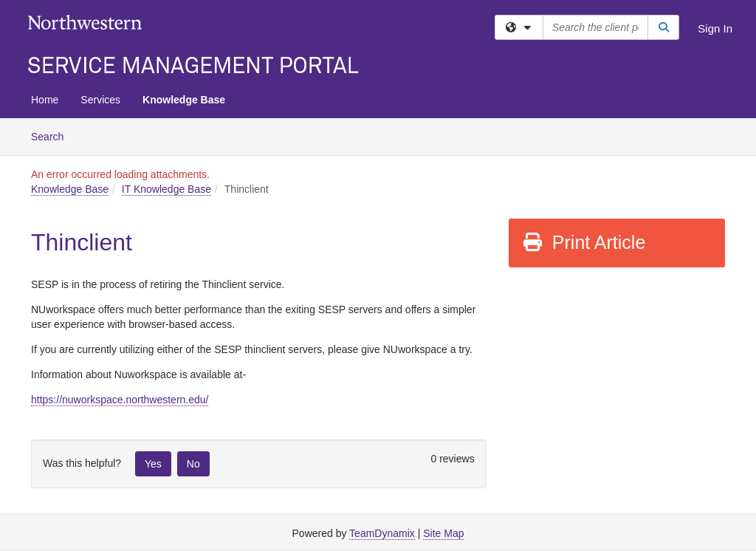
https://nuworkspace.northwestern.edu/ (120, 400)
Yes (153, 464)
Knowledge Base (184, 100)
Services (100, 100)
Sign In (715, 28)
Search (53, 136)
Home (45, 100)
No (193, 464)
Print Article (584, 242)
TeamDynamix (382, 533)
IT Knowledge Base (166, 189)
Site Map (443, 533)
